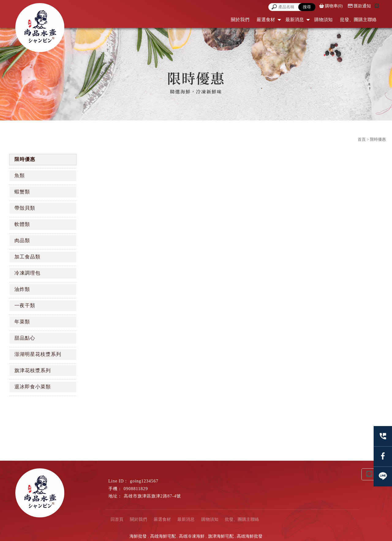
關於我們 (240, 20)
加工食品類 (27, 257)
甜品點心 (25, 338)
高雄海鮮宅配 (163, 536)
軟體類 (22, 224)
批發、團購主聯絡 (358, 20)
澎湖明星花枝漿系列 (38, 354)
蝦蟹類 (22, 192)
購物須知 (323, 20)
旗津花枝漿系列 (33, 370)
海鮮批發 (138, 536)
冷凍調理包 (27, 273)
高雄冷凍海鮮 (192, 536)
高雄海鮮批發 (250, 536)
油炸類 (22, 289)
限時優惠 (25, 159)
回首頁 (117, 519)
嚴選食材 (266, 20)
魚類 (20, 175)
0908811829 (136, 489)
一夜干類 (25, 305)
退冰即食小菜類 (33, 387)
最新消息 (295, 20)
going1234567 (144, 481)
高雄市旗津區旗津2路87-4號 (153, 496)
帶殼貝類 (25, 208)
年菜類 (22, 322)
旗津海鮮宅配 (221, 536)
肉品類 (22, 240)
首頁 (362, 139)
